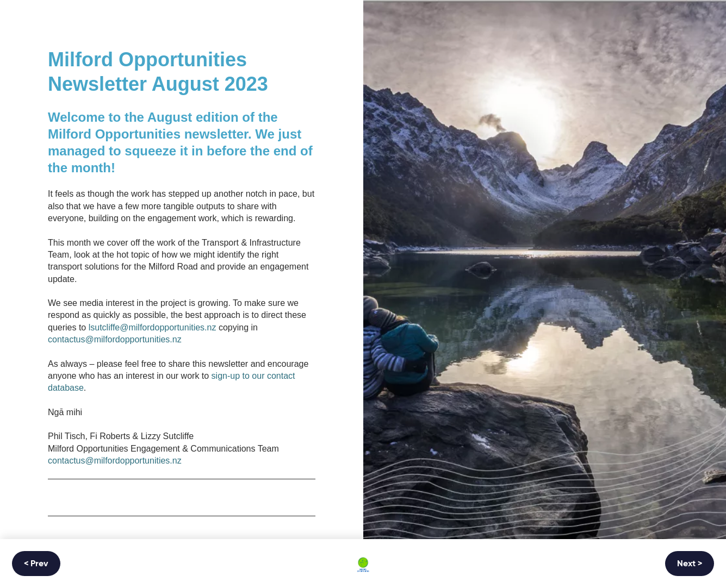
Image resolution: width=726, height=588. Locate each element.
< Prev (36, 564)
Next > (690, 564)
